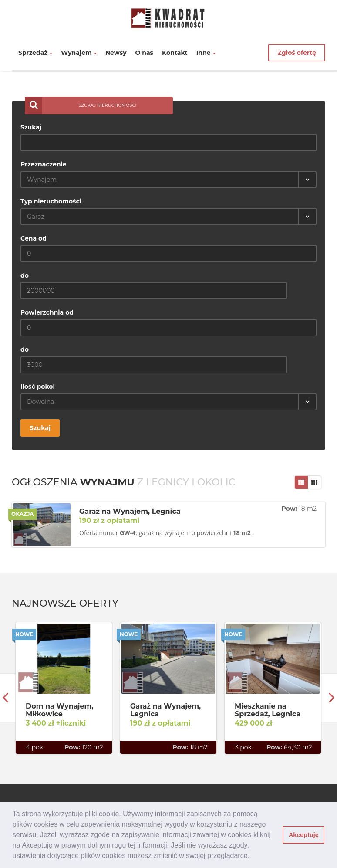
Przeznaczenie (44, 164)
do (25, 275)
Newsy (116, 53)
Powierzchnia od (47, 312)
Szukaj (31, 127)
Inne (206, 53)
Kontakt (175, 53)
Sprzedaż (35, 53)
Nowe (24, 634)
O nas (145, 53)
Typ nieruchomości (51, 201)
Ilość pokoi (38, 387)
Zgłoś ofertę (297, 53)
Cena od (34, 238)
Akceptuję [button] (304, 835)
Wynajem (79, 53)
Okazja (22, 514)
